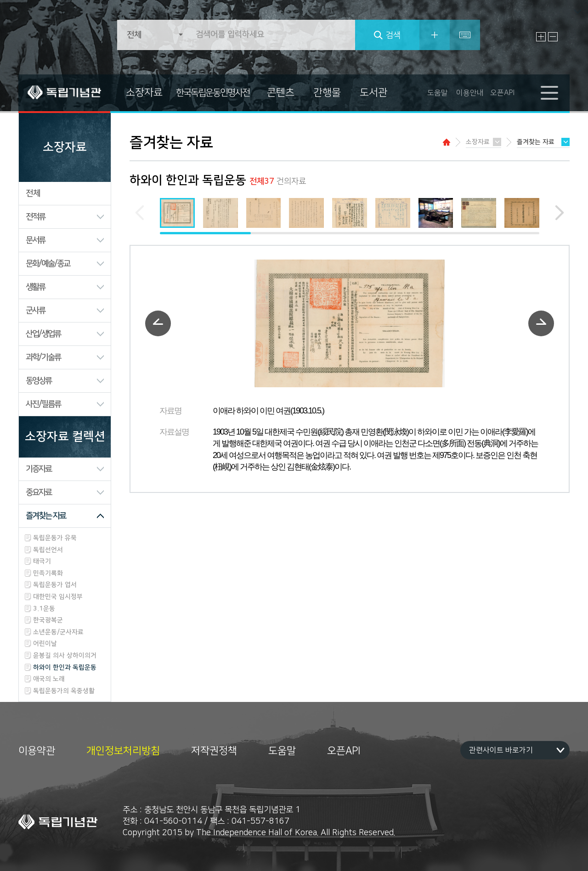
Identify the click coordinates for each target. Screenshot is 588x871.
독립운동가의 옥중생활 (64, 691)
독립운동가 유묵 (55, 538)
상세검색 (435, 35)
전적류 (35, 217)
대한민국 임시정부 (58, 597)
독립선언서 (48, 550)
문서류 (35, 240)
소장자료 (144, 93)
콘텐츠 (281, 93)
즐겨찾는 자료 (46, 516)
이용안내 (470, 93)
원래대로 (565, 37)
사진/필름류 (43, 404)
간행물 (327, 93)
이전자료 (158, 323)
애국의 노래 (49, 679)
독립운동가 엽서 (55, 585)
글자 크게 (541, 37)
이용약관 (37, 751)
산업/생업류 (43, 334)
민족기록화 (48, 573)
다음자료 (541, 323)
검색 (393, 35)
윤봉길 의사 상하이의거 (65, 656)
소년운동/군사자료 (58, 632)
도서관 (373, 93)
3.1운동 (44, 609)
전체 (33, 193)
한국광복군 (48, 620)
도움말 (438, 93)
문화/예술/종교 (48, 264)
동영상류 (39, 381)
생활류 (35, 287)
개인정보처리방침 (123, 751)
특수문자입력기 (465, 35)
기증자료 (39, 469)
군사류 (35, 311)
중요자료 (39, 492)
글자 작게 (553, 37)
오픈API (502, 93)
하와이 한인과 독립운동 (65, 667)
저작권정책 (214, 751)
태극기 (42, 561)
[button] (554, 213)
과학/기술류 (43, 357)
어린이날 (45, 644)
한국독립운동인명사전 (213, 93)
